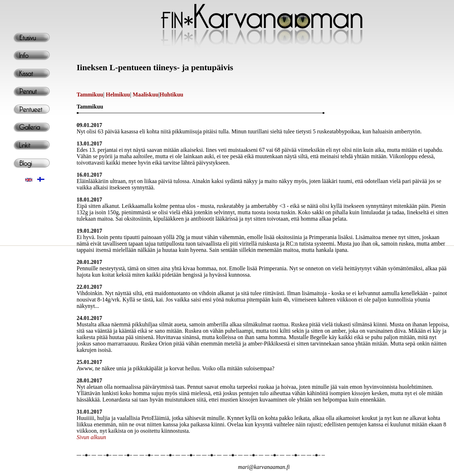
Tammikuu (90, 95)
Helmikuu (118, 95)
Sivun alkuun (91, 437)
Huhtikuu (171, 95)
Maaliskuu (146, 95)
